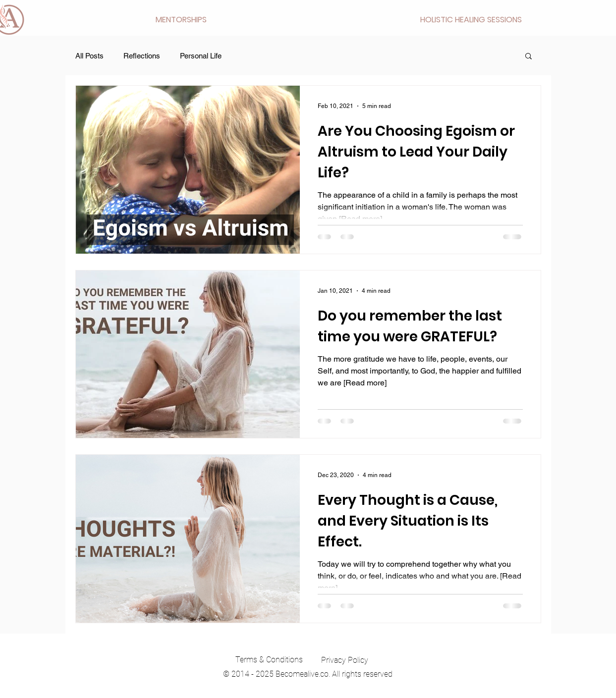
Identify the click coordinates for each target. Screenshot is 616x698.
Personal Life (201, 56)
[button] (181, 20)
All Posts (89, 56)
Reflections (142, 56)
